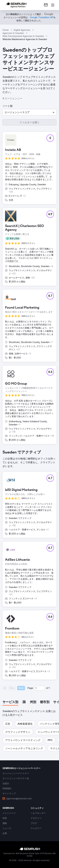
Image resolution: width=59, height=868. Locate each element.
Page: (31, 688)
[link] (46, 5)
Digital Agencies (22, 30)
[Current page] (39, 688)
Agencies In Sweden (13, 33)
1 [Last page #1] (49, 688)
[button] (29, 112)
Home (6, 30)
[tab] (10, 702)
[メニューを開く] (53, 5)
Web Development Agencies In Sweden (23, 36)
